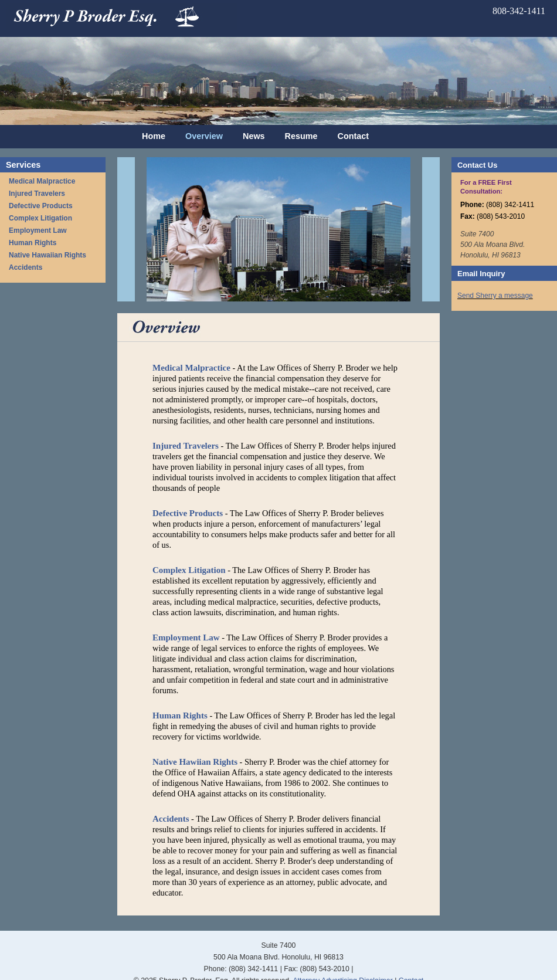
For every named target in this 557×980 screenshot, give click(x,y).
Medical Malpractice (42, 181)
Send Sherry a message (495, 296)
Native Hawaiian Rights (47, 255)
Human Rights (33, 243)
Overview (204, 136)
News (254, 136)
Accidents (26, 267)
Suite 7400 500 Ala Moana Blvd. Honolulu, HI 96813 (493, 245)
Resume (301, 136)
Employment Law (38, 230)
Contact (354, 136)
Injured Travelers (37, 194)
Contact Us (477, 165)
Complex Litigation (40, 218)
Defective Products (41, 206)
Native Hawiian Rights (195, 762)
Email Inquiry (481, 274)
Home (154, 136)
